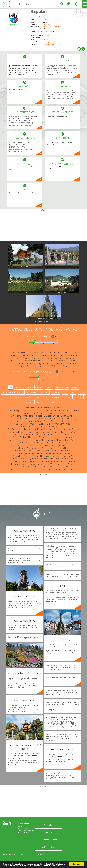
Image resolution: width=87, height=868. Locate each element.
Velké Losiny (33, 366)
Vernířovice (45, 366)
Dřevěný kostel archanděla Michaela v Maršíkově (51, 418)
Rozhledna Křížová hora (28, 467)
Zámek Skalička (46, 459)
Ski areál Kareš (34, 440)
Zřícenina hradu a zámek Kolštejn (57, 451)
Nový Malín (36, 361)
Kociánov (73, 355)
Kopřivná (27, 358)
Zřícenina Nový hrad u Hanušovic (31, 424)
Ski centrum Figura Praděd (61, 456)
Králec (35, 358)
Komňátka (17, 358)
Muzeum (29, 402)
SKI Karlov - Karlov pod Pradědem (25, 469)
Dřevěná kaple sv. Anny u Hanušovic (34, 427)
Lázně (45, 397)
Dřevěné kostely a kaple (13, 397)
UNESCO (49, 387)
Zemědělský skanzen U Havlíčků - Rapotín (27, 410)
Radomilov (24, 363)
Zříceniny (82, 392)
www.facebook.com (50, 44)
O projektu (49, 825)
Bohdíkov (21, 353)
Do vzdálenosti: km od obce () (33, 372)
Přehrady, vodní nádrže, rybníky (13, 392)
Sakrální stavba (56, 402)
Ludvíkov (63, 358)
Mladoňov (25, 361)
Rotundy (28, 397)
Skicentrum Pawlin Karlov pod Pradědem (28, 464)
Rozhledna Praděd (19, 461)
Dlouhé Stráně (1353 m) (68, 440)
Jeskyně (37, 397)
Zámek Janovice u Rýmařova (25, 459)
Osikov (46, 361)
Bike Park (68, 397)
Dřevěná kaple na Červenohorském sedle (35, 453)
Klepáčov (64, 355)
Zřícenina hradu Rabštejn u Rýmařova (56, 437)
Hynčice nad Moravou (48, 355)
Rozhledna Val (52, 461)
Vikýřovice (56, 366)
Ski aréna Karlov (62, 467)
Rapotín (39, 11)
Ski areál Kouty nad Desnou (30, 445)
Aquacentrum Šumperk (35, 413)
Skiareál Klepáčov (60, 427)
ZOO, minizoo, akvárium (24, 387)
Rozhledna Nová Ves (64, 459)
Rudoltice (54, 363)
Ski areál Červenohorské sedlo (27, 451)
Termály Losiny (72, 410)
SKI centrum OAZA (67, 432)
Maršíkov (15, 361)
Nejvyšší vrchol (56, 397)
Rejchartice (43, 363)
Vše (11, 387)
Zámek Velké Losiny (52, 408)
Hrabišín (33, 355)
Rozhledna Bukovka (33, 408)
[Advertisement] (43, 226)
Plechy (72, 361)
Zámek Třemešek (52, 421)
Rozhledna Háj (68, 421)
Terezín (22, 366)
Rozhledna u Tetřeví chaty (31, 443)
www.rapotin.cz (48, 42)
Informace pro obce (49, 840)
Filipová (65, 353)
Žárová (65, 366)
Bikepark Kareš (49, 440)
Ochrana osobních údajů (14, 854)
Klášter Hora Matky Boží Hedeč (62, 464)
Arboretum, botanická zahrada (38, 392)
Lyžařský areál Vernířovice (58, 424)
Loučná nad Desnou (49, 358)
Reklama (49, 832)
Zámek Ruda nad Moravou (25, 437)
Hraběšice (24, 355)
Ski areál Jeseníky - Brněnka (27, 435)
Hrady (65, 392)
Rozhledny (56, 392)
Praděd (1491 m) (37, 461)
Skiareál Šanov (46, 467)
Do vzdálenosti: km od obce (36, 336)
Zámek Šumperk (21, 418)
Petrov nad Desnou (59, 361)
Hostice (73, 353)
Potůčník (14, 363)
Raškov (33, 363)
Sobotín (63, 363)
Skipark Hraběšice (55, 413)
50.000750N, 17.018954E (51, 27)
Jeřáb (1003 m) (66, 448)
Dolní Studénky (53, 353)
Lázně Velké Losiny (56, 410)
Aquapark (39, 387)
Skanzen (75, 387)
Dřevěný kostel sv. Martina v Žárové (27, 421)
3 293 (45, 37)
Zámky (73, 392)
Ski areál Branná (41, 456)
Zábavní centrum (41, 402)
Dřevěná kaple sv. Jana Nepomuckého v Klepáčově (30, 429)
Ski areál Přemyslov (17, 440)
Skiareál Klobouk (68, 461)
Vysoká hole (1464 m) (22, 456)
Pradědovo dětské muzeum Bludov (42, 432)
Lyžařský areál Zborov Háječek (27, 448)
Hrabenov (13, 355)
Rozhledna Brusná (49, 435)
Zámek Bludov (18, 432)
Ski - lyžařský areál (62, 387)
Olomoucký (47, 20)
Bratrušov (31, 353)
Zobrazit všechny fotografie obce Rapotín (44, 321)
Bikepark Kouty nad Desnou (56, 445)
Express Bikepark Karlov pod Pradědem (59, 469)
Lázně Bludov (65, 435)
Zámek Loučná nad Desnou (67, 429)
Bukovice (41, 353)
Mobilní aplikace (49, 847)
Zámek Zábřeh (62, 453)
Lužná (71, 358)
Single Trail (79, 397)
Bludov (12, 353)
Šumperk (46, 24)
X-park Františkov (50, 448)
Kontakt (41, 854)
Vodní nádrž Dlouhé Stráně (56, 443)
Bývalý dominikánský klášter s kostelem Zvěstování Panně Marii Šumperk (43, 416)
